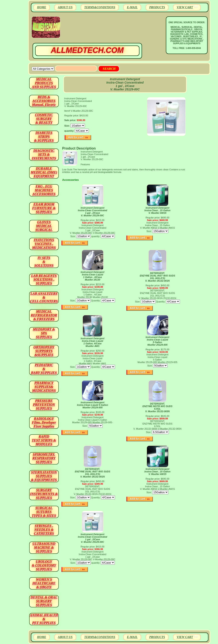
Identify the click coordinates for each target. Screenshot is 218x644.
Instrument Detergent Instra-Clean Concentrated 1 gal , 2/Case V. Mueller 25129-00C (93, 212)
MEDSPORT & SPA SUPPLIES (44, 333)
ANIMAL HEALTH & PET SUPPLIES (44, 619)
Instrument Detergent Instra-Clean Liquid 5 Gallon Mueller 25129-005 (157, 341)
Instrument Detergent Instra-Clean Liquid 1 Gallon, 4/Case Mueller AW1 (93, 342)
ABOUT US (65, 7)
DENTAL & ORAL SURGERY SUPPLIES (44, 601)
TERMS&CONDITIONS (100, 7)
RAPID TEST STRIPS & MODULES (44, 440)
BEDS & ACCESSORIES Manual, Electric (44, 101)
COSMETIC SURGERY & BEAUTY (44, 119)
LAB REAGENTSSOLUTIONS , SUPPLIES (44, 280)
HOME (42, 7)
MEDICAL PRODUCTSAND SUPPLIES (44, 83)
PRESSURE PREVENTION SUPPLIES (44, 405)
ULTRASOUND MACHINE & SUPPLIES (44, 548)
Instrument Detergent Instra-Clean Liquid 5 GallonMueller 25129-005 (92, 405)
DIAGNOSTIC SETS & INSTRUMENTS (44, 155)
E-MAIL (132, 7)
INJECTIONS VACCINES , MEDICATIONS (44, 244)
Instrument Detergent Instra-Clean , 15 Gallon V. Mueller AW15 (157, 210)
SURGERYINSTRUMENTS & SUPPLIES (44, 494)
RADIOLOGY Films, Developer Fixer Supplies (44, 422)
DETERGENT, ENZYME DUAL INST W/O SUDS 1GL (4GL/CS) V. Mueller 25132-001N (157, 277)
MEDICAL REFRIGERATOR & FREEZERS (44, 315)
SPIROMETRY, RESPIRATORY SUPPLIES (44, 458)
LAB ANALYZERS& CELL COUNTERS (44, 297)
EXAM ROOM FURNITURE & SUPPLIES (44, 208)
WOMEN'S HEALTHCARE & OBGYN (44, 583)
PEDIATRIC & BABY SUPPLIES (44, 369)
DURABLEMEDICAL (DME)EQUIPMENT (44, 172)
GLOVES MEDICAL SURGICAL (44, 226)
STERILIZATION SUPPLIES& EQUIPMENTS (44, 476)
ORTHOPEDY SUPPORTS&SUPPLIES (44, 351)
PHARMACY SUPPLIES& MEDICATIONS (44, 387)
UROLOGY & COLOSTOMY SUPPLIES (44, 565)
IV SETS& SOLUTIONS (44, 262)
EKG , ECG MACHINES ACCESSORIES (44, 190)
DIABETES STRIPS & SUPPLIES (44, 137)
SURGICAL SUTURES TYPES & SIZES (44, 512)
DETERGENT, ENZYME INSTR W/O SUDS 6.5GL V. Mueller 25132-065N (157, 407)
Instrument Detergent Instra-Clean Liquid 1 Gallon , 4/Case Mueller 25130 (93, 276)
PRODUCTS (157, 7)
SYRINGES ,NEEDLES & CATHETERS (44, 530)
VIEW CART (185, 7)
